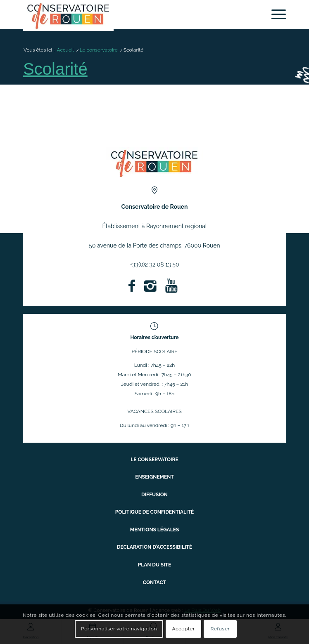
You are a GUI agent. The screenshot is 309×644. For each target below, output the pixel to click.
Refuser (220, 629)
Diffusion (154, 495)
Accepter (183, 629)
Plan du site (155, 565)
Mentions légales (154, 530)
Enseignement (154, 477)
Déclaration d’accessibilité (154, 547)
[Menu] (275, 14)
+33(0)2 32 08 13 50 (155, 264)
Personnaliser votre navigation (119, 629)
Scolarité (55, 69)
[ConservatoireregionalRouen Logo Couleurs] (154, 163)
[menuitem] (275, 14)
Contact (154, 583)
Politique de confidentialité (154, 512)
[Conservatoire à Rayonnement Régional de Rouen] (128, 15)
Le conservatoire (154, 460)
